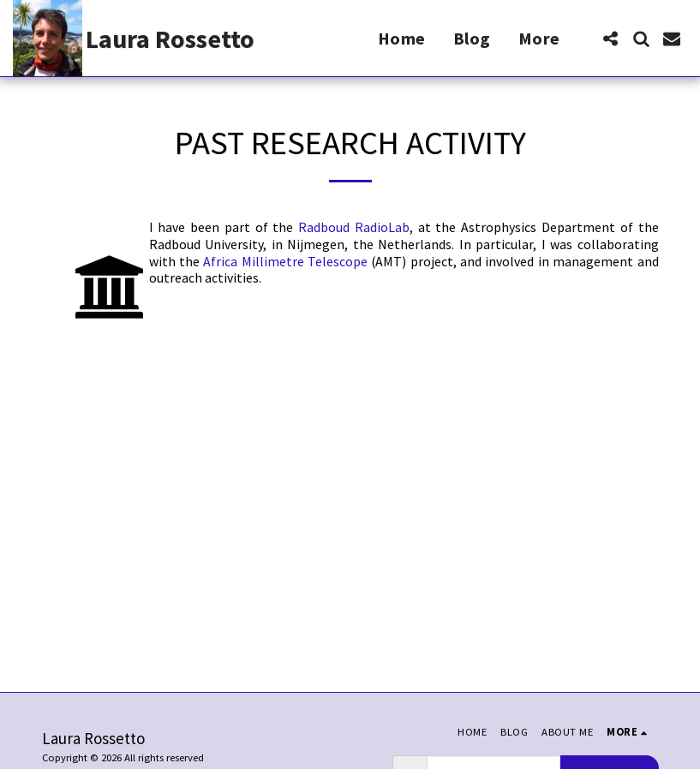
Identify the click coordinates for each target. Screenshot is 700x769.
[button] (610, 39)
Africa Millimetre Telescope (285, 262)
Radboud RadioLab (354, 227)
